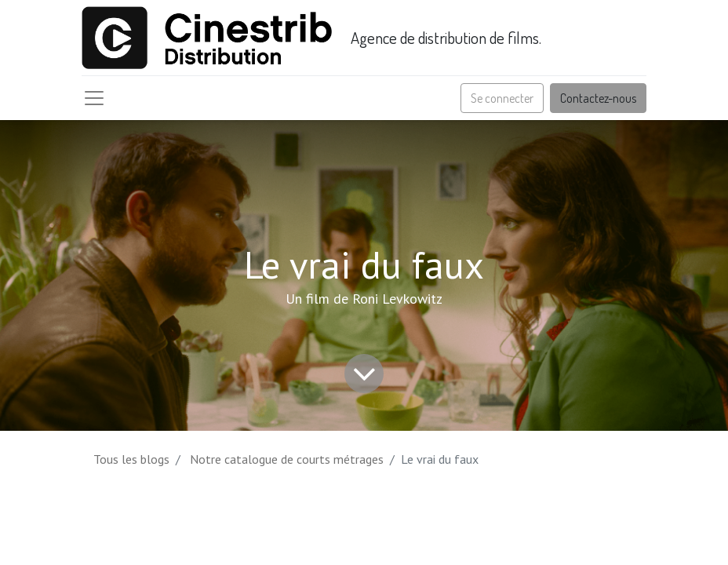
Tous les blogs (131, 459)
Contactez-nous (598, 98)
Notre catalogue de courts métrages (287, 459)
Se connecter (502, 98)
